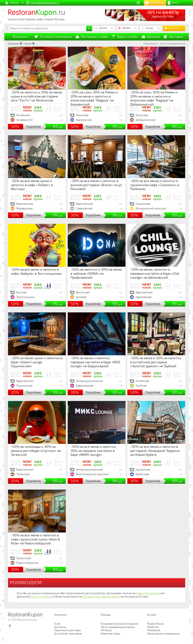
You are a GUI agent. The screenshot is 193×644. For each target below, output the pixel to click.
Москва (14, 3)
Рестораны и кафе (94, 37)
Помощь (106, 615)
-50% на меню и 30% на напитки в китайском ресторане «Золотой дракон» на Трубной (156, 362)
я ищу (149, 28)
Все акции (20, 37)
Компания (60, 615)
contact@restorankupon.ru (45, 3)
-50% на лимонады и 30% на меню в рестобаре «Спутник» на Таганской (36, 451)
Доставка (176, 37)
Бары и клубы (127, 37)
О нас (58, 624)
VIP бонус (106, 630)
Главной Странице (148, 593)
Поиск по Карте (41, 597)
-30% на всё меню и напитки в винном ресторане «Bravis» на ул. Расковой (96, 185)
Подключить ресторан (68, 630)
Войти (175, 3)
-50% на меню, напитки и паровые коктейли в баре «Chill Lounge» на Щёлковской (155, 274)
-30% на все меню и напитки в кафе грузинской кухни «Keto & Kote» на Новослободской (36, 539)
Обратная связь (110, 634)
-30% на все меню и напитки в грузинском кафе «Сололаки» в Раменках (155, 185)
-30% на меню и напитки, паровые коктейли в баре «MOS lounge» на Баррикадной (95, 362)
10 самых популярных (56, 37)
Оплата (152, 615)
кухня (103, 28)
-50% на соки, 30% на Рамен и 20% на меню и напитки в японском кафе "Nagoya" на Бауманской (94, 98)
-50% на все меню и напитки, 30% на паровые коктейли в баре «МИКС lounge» (94, 451)
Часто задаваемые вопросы (118, 627)
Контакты (60, 627)
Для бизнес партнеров (68, 634)
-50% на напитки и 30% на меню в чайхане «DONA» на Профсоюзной (96, 274)
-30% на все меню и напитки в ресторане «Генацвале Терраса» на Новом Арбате (155, 451)
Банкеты (153, 37)
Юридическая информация (164, 634)
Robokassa (154, 630)
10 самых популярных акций (101, 597)
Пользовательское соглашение (119, 624)
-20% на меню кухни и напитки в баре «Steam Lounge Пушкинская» (37, 362)
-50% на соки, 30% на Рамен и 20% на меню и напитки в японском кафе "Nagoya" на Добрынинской (154, 98)
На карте (174, 28)
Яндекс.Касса (155, 624)
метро (126, 28)
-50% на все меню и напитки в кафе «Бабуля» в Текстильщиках (36, 272)
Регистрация (157, 3)
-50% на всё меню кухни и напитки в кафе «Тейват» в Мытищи (32, 185)
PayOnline (153, 627)
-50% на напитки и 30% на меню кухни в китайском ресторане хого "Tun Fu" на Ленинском (36, 96)
